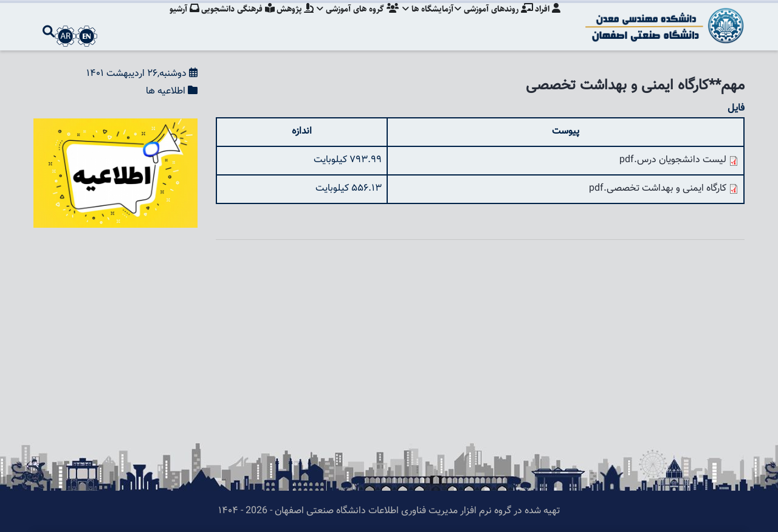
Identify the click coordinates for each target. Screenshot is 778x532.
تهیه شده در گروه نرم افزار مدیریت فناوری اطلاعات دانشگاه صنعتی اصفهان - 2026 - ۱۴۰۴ (389, 511)
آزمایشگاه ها (424, 21)
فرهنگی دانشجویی (229, 21)
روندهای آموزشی (492, 21)
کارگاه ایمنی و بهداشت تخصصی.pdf (658, 189)
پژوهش (288, 21)
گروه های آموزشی (353, 21)
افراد (548, 21)
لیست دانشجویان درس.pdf (673, 160)
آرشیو (174, 21)
